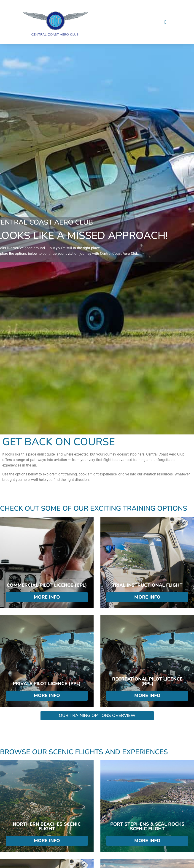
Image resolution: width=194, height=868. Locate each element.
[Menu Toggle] (165, 22)
